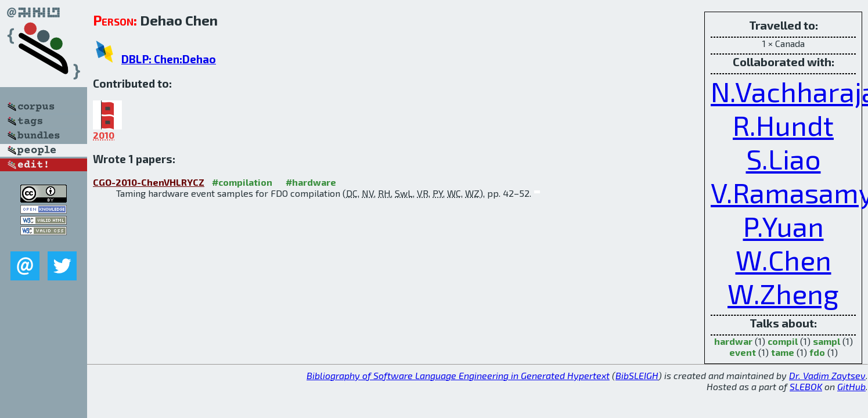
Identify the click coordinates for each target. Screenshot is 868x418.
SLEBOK (806, 386)
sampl (826, 341)
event (743, 352)
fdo (817, 352)
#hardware (311, 182)
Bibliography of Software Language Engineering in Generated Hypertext (458, 375)
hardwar (733, 341)
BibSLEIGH (637, 375)
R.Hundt (783, 125)
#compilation (242, 182)
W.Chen (784, 260)
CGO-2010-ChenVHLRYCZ (149, 182)
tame (783, 352)
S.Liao (784, 158)
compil (783, 341)
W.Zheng (783, 293)
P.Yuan (784, 226)
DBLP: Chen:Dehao (169, 59)
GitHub (851, 386)
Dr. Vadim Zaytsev (827, 375)
